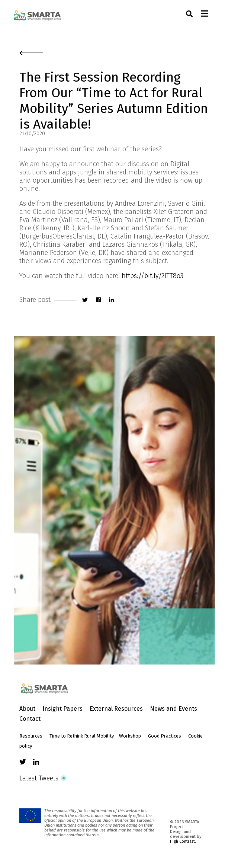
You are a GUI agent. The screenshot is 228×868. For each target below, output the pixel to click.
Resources (31, 736)
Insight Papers (62, 709)
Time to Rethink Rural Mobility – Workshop (95, 736)
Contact (30, 719)
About (27, 709)
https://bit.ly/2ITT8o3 (152, 276)
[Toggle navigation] (204, 15)
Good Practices (165, 736)
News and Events (174, 709)
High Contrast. (183, 841)
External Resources (116, 709)
